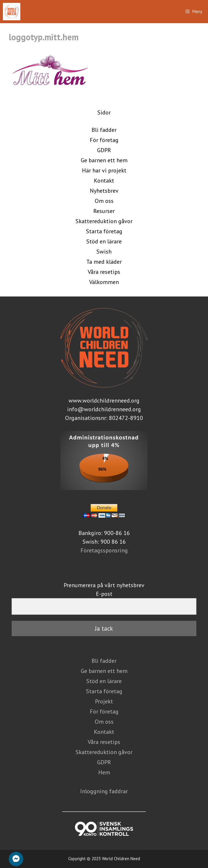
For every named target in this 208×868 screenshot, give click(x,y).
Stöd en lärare (104, 241)
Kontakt (104, 181)
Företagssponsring (104, 550)
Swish (104, 252)
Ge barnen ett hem (104, 160)
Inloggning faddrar (104, 791)
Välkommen (104, 282)
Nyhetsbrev (104, 191)
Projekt (104, 701)
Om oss (104, 201)
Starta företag (104, 231)
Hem (104, 772)
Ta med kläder (104, 262)
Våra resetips (104, 272)
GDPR (104, 150)
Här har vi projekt (104, 170)
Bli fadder (104, 130)
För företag (104, 140)
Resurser (104, 211)
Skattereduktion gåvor (104, 221)
